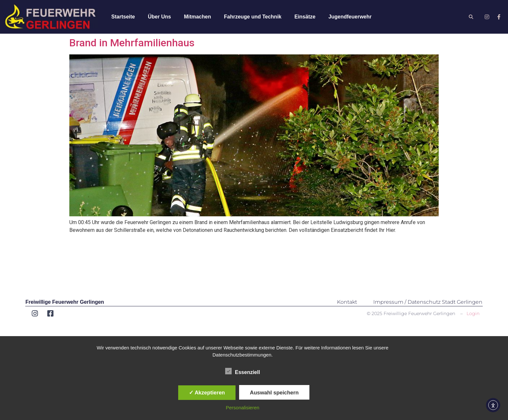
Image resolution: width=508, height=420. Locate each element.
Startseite (123, 17)
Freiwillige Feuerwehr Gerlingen (65, 302)
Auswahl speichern (274, 392)
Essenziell (242, 371)
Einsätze (305, 17)
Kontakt (347, 302)
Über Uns (160, 17)
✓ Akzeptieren (207, 392)
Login (473, 313)
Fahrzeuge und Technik (253, 17)
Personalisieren (242, 408)
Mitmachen (198, 17)
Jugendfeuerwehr (350, 17)
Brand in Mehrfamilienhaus (132, 43)
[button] (471, 17)
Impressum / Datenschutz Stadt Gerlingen (428, 302)
